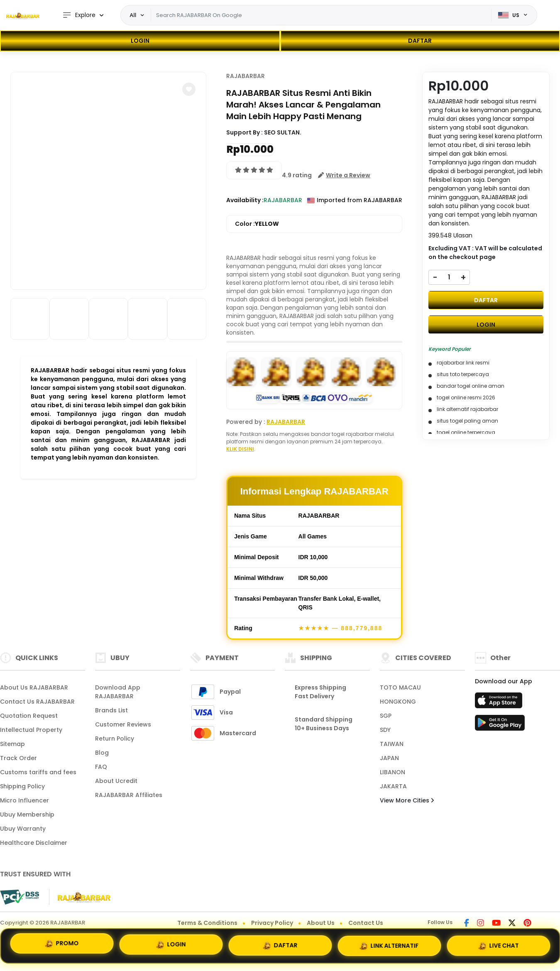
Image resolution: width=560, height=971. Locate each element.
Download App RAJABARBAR (118, 692)
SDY (385, 730)
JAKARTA (393, 786)
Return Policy (115, 739)
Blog (102, 753)
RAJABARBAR (246, 76)
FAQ (101, 767)
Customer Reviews (123, 724)
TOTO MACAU (400, 687)
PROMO (62, 945)
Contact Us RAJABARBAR (37, 702)
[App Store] (500, 703)
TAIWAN (392, 744)
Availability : (245, 200)
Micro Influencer (24, 800)
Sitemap (12, 744)
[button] (189, 89)
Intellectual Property (31, 730)
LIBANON (392, 772)
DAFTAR (420, 41)
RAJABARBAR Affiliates (129, 795)
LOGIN (140, 41)
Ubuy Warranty (23, 829)
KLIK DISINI (240, 449)
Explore (79, 15)
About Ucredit (116, 781)
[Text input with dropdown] (321, 15)
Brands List (111, 710)
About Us (321, 923)
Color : (257, 224)
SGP (386, 716)
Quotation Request (29, 716)
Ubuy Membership (27, 814)
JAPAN (389, 758)
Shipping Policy (22, 786)
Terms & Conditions (207, 923)
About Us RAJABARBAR (34, 687)
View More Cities (407, 800)
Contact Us (366, 923)
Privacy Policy (272, 923)
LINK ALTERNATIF (389, 945)
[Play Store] (500, 725)
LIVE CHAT (498, 944)
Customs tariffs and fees (38, 772)
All (133, 15)
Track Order (18, 758)
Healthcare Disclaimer (34, 843)
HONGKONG (398, 702)
